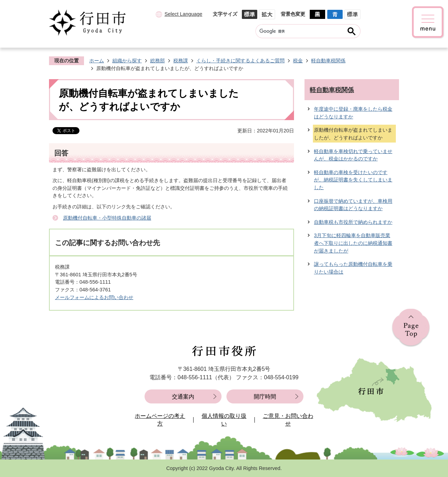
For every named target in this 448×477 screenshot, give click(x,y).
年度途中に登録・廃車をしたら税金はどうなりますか (353, 113)
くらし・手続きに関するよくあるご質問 (240, 61)
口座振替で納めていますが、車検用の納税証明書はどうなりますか (353, 205)
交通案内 (183, 397)
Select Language (183, 14)
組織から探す (127, 61)
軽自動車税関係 (328, 61)
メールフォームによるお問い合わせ (94, 297)
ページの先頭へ (411, 328)
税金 (298, 61)
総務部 (157, 61)
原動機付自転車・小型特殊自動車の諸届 (107, 218)
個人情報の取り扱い (224, 420)
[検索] (301, 31)
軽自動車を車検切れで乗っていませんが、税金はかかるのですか (353, 155)
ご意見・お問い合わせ (288, 420)
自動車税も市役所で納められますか (353, 222)
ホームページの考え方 (160, 420)
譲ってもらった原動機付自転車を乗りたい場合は (353, 268)
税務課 (181, 61)
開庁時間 (265, 397)
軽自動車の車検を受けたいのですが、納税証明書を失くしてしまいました (353, 180)
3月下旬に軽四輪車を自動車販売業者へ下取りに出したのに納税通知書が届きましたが (353, 243)
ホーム (97, 61)
